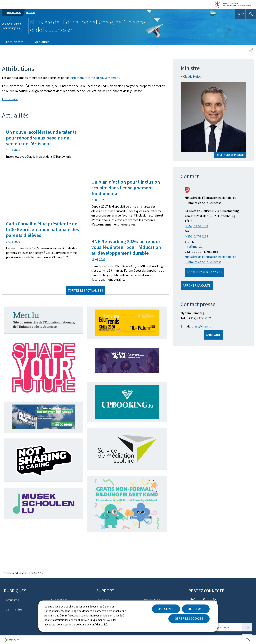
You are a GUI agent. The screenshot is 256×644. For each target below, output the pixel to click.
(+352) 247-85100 (196, 226)
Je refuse (196, 609)
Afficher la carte (197, 285)
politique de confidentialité (91, 625)
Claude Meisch (193, 77)
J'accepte (166, 609)
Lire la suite (10, 99)
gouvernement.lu (13, 12)
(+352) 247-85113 (196, 236)
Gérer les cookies (189, 619)
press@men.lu (201, 326)
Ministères (30, 12)
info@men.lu (193, 247)
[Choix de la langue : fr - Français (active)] (240, 14)
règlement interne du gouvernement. (95, 78)
